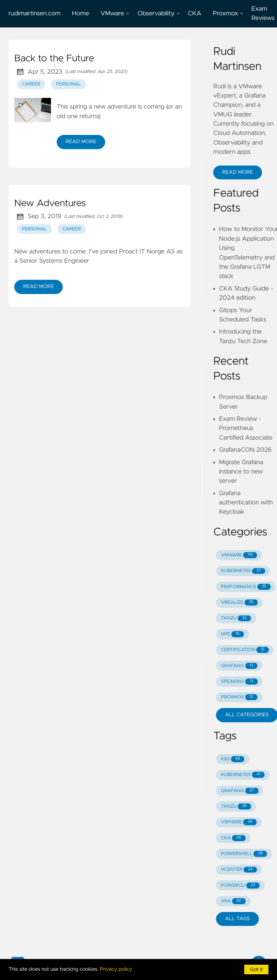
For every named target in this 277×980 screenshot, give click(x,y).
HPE (232, 634)
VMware (115, 14)
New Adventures (50, 204)
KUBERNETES (243, 571)
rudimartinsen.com (35, 14)
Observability (158, 14)
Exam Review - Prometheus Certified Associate (246, 428)
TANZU (236, 619)
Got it (256, 970)
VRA (233, 901)
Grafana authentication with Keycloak (246, 503)
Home (81, 14)
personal (68, 84)
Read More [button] (237, 172)
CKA (195, 14)
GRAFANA (239, 666)
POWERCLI (240, 885)
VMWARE (239, 555)
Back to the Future (54, 59)
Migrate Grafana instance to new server (241, 472)
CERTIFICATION (245, 650)
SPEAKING (239, 682)
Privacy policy (116, 969)
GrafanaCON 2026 (245, 450)
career (31, 84)
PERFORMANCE (246, 587)
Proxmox (228, 14)
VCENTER (239, 870)
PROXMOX (239, 697)
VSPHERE (239, 822)
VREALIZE (239, 602)
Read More (81, 142)
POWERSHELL (244, 854)
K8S (233, 759)
